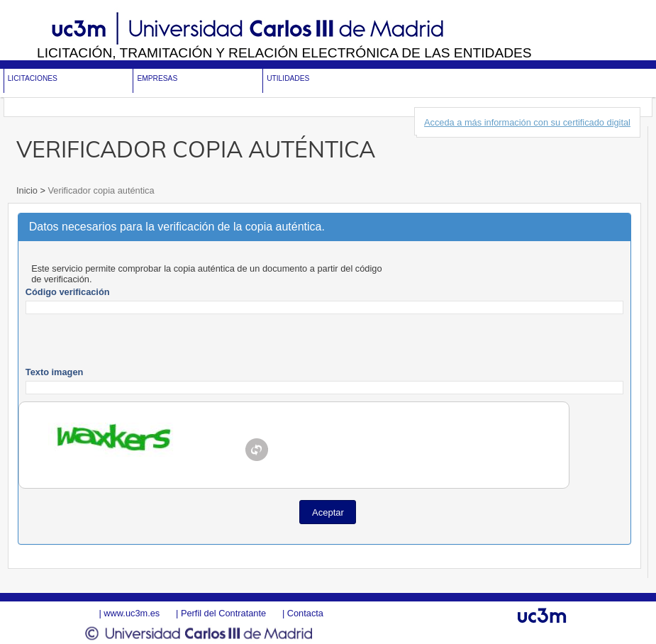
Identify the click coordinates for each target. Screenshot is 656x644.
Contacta (305, 613)
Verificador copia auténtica (100, 190)
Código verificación (68, 292)
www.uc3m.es (132, 613)
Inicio (28, 190)
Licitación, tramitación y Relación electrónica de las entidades (284, 53)
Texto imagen (55, 372)
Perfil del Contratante (223, 613)
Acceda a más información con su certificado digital (527, 122)
